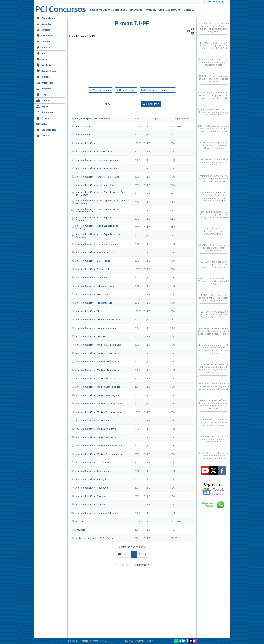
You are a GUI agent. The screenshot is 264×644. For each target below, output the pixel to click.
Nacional (44, 41)
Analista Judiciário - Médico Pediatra (93, 420)
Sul (40, 53)
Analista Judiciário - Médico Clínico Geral (95, 362)
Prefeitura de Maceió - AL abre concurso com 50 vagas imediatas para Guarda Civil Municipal (213, 401)
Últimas (43, 77)
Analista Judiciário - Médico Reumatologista (97, 446)
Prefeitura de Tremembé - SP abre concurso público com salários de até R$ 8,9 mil (214, 92)
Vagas (42, 106)
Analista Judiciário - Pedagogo (90, 479)
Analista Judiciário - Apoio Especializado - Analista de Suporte (100, 202)
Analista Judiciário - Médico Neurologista (95, 395)
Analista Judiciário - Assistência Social (94, 244)
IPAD (173, 135)
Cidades (43, 100)
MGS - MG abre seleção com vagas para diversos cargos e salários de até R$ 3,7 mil (213, 126)
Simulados (44, 112)
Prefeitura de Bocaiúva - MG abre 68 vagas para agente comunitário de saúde (214, 176)
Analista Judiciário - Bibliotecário (91, 261)
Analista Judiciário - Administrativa (92, 151)
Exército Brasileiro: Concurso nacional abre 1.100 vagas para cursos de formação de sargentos (214, 24)
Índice (124, 554)
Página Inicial (46, 18)
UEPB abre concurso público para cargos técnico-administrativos (214, 436)
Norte (42, 59)
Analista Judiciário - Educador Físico (93, 286)
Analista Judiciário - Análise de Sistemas (95, 160)
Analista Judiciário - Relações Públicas (94, 513)
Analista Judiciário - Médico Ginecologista (96, 378)
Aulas (42, 124)
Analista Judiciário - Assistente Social (93, 252)
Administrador (81, 126)
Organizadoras (47, 130)
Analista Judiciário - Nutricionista (91, 462)
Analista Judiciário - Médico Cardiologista (95, 353)
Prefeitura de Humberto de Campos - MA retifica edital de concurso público (213, 419)
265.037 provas (170, 10)
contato (189, 10)
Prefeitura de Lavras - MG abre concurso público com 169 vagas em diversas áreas (214, 212)
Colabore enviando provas (158, 90)
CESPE (174, 538)
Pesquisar (151, 104)
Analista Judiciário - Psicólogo (89, 496)
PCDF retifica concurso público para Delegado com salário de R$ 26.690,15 (213, 295)
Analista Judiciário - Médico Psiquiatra (94, 429)
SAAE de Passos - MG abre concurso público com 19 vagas (213, 159)
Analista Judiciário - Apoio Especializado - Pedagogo (96, 227)
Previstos (44, 88)
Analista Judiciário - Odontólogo (90, 471)
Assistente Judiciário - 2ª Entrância (92, 538)
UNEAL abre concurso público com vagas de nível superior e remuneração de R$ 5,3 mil (213, 383)
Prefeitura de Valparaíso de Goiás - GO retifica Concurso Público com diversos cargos (213, 328)
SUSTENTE (176, 126)
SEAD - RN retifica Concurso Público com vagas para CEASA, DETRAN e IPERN (213, 453)
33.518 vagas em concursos (108, 10)
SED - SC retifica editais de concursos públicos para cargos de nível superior (214, 261)
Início (72, 36)
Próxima (142, 565)
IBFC (173, 193)
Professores (45, 82)
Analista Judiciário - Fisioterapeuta (92, 303)
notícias (151, 10)
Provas (43, 118)
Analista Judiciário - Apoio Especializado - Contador (96, 219)
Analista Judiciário (83, 143)
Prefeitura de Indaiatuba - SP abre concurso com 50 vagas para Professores (213, 109)
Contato (43, 135)
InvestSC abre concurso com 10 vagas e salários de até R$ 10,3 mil (213, 278)
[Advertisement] (105, 62)
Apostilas (44, 24)
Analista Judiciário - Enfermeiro (90, 294)
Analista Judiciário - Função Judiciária (94, 328)
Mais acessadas (100, 90)
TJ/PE (147, 126)
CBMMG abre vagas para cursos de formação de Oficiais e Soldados (213, 142)
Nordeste (44, 65)
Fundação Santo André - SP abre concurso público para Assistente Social (213, 59)
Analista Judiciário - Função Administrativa (96, 320)
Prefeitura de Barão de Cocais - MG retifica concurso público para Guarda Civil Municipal (214, 194)
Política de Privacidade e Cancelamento (88, 641)
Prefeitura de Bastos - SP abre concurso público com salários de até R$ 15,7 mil (213, 42)
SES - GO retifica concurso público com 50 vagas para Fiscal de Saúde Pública (213, 311)
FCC (173, 143)
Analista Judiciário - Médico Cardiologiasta (96, 345)
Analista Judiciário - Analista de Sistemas (95, 177)
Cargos (43, 94)
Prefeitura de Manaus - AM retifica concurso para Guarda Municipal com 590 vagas (213, 346)
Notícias (43, 30)
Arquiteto (78, 521)
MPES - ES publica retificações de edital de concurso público (214, 228)
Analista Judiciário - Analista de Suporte (95, 185)
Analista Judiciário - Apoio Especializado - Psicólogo (96, 236)
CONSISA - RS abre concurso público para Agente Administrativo (213, 245)
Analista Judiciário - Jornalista (89, 336)
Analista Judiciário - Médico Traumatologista (97, 454)
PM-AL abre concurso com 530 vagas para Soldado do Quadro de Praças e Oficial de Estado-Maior (213, 365)
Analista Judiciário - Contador (89, 278)
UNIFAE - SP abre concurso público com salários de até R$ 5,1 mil (213, 76)
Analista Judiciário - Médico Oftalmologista (96, 404)
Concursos (45, 35)
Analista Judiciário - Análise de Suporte (94, 168)
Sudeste (43, 47)
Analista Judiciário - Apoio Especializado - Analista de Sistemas (100, 193)
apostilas (136, 10)
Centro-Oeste (46, 71)
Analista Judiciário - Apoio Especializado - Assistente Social (96, 210)
